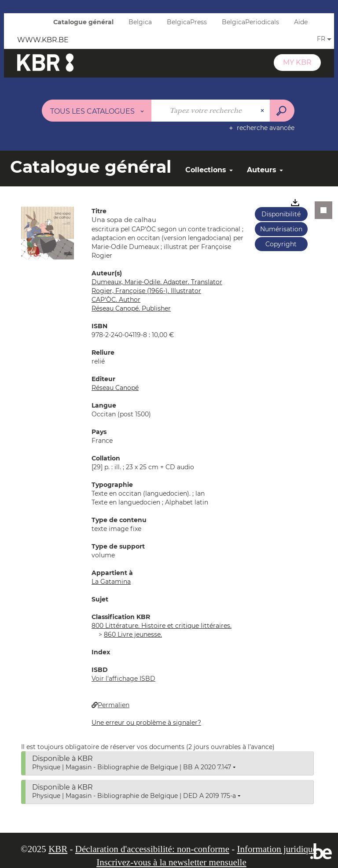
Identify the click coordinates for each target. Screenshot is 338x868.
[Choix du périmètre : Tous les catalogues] (97, 111)
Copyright (281, 244)
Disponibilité (281, 214)
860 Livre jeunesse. (133, 634)
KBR (58, 849)
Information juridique (277, 849)
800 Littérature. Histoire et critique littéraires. (162, 626)
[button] (48, 233)
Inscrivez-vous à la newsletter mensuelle (171, 862)
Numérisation (281, 229)
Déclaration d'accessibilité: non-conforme (152, 849)
